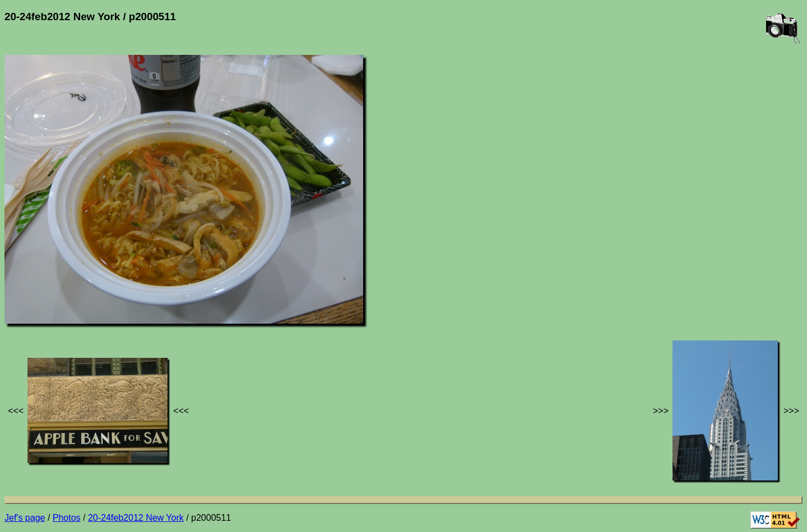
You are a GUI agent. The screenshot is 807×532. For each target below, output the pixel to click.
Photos (67, 518)
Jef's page (25, 518)
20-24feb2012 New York (136, 518)
